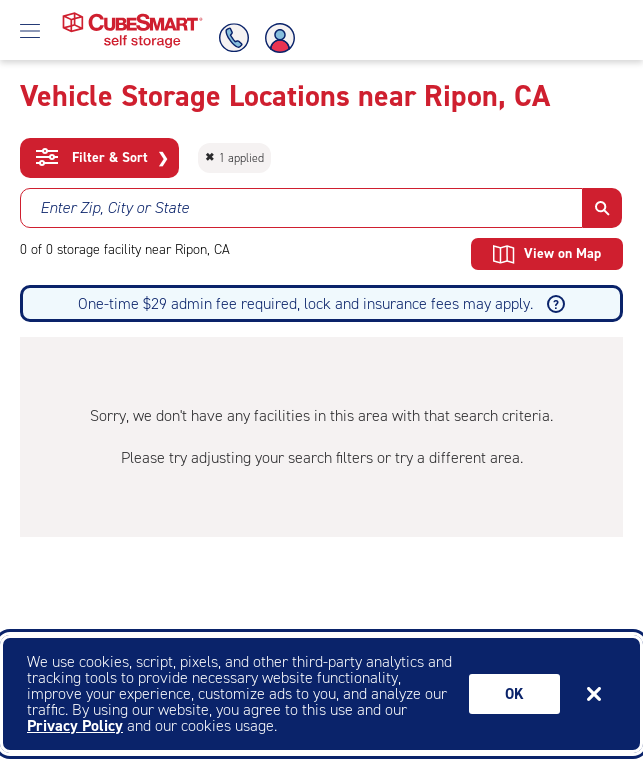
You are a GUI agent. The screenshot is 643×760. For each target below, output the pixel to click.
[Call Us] (231, 37)
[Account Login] (281, 37)
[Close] (594, 694)
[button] (602, 208)
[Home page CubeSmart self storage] (132, 17)
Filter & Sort (102, 158)
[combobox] (301, 208)
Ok (514, 694)
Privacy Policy (75, 725)
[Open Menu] (30, 30)
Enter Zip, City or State (114, 207)
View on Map (547, 254)
